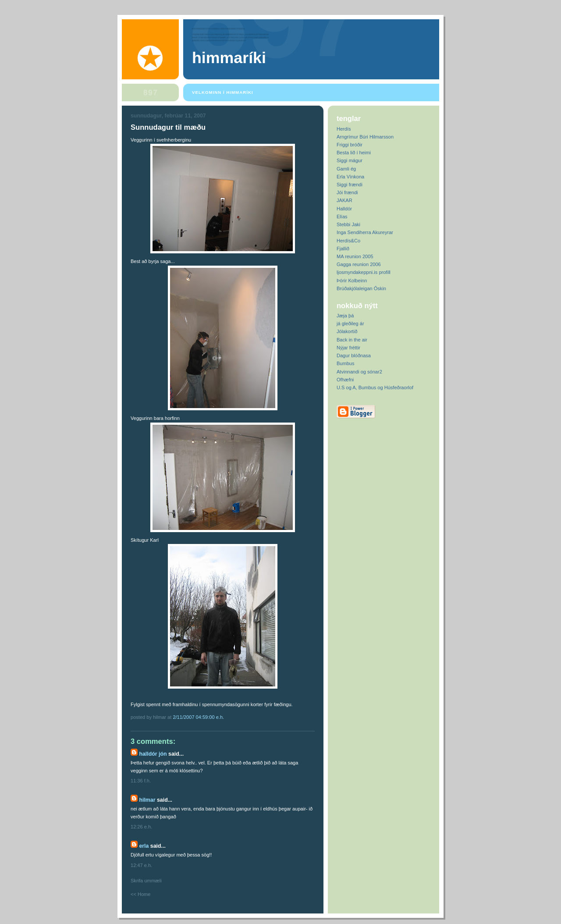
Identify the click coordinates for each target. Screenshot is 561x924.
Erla (144, 846)
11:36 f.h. (141, 781)
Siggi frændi (350, 185)
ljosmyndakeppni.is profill (364, 272)
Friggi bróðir (350, 145)
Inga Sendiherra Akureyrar (365, 232)
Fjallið (343, 249)
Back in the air (352, 340)
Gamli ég (346, 169)
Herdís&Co (348, 241)
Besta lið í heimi (354, 153)
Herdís (344, 129)
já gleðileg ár (350, 323)
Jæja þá (345, 316)
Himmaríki (229, 58)
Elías (342, 217)
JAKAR (344, 200)
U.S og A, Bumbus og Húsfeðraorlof (375, 387)
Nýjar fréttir (348, 348)
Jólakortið (347, 331)
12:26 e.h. (141, 827)
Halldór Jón (153, 754)
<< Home (140, 894)
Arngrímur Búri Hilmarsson (365, 137)
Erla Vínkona (350, 177)
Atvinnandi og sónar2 (359, 372)
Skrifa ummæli (146, 881)
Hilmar (147, 800)
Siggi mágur (350, 160)
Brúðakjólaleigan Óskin (361, 288)
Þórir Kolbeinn (352, 281)
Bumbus (346, 363)
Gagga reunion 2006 (359, 264)
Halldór (344, 209)
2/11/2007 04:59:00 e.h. (198, 717)
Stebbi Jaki (348, 224)
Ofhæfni (345, 380)
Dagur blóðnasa (354, 355)
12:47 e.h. (141, 865)
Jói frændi (347, 192)
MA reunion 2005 (355, 256)
